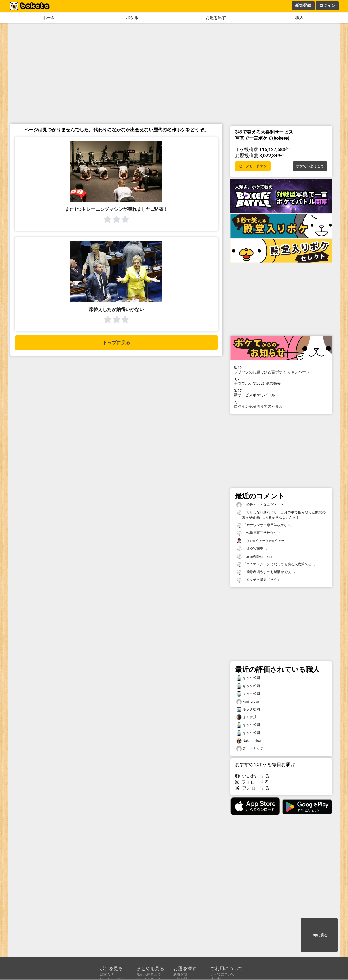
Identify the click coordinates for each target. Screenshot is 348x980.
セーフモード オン (253, 166)
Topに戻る (319, 935)
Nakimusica (248, 741)
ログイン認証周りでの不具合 (281, 404)
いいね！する (252, 776)
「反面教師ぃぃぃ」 (255, 557)
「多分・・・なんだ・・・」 (262, 505)
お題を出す (216, 18)
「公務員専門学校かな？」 (260, 533)
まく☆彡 (246, 717)
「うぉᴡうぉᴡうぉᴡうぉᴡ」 (262, 541)
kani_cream (248, 702)
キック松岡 (248, 678)
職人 (299, 18)
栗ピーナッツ (250, 749)
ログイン (327, 5)
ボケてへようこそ (310, 166)
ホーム (49, 18)
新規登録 (303, 5)
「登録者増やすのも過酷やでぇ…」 (266, 572)
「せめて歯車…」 (253, 548)
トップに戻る (116, 343)
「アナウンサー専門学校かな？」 (265, 525)
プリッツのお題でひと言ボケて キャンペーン (281, 370)
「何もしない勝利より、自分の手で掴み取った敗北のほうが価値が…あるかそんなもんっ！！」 (281, 515)
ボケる (132, 18)
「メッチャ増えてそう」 (258, 580)
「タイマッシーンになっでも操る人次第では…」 (277, 564)
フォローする (252, 782)
